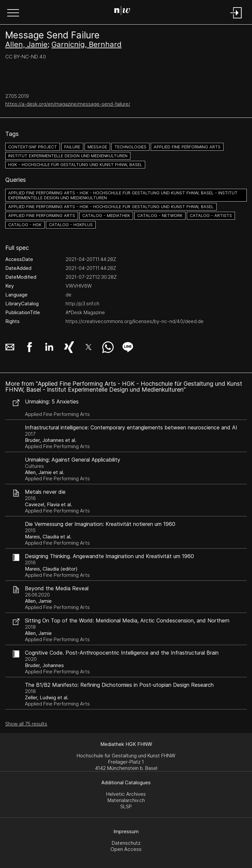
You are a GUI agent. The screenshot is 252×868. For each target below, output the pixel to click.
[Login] (236, 19)
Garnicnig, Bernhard (87, 44)
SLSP (126, 806)
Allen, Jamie (26, 44)
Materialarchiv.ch (126, 800)
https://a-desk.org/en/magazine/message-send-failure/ (68, 104)
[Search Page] (125, 11)
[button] (13, 13)
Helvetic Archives (126, 794)
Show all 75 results (26, 724)
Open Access (126, 849)
